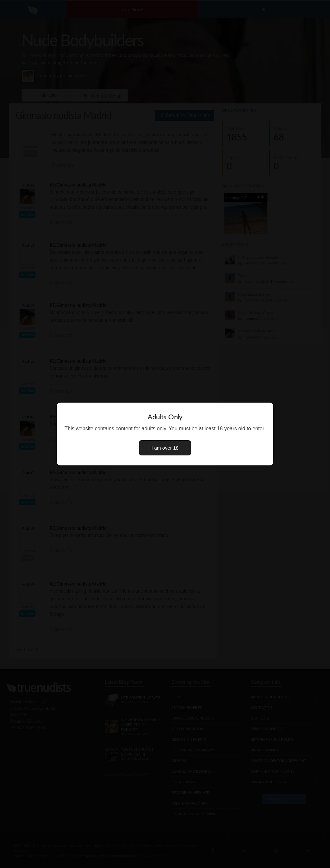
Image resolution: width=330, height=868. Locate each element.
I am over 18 (165, 448)
